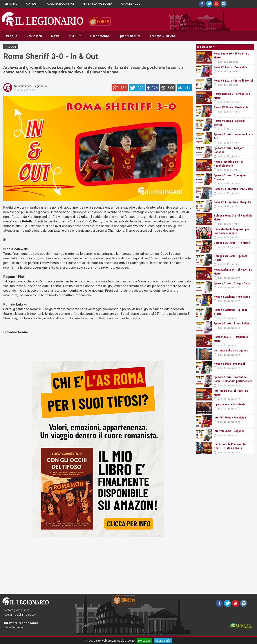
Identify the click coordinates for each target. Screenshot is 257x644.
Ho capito (144, 641)
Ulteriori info (163, 641)
